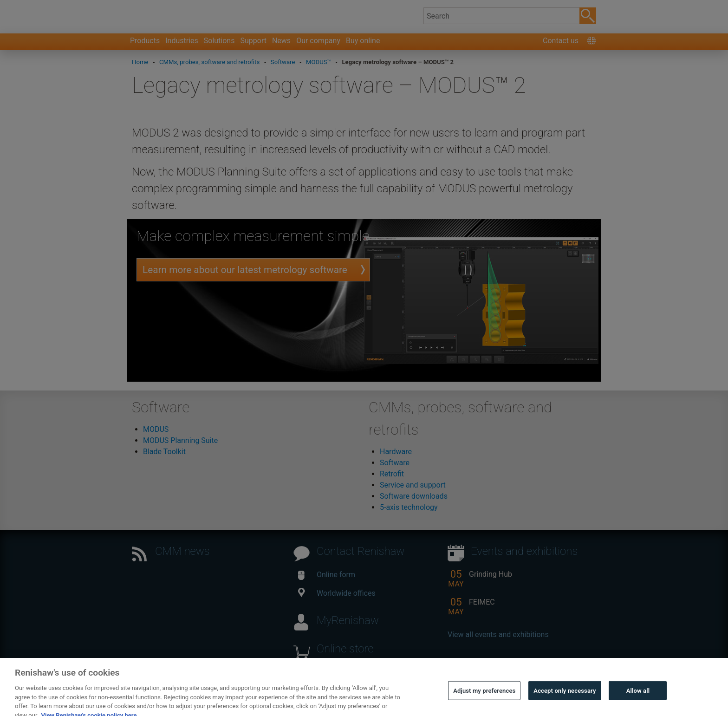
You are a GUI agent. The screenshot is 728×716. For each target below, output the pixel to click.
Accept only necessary (565, 703)
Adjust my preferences (484, 703)
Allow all (638, 703)
